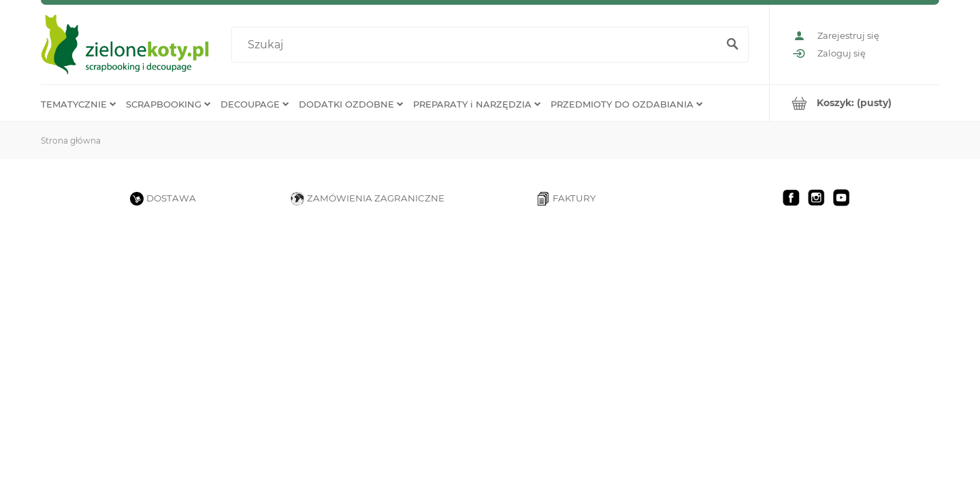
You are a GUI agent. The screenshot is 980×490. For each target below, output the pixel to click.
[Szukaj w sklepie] (477, 45)
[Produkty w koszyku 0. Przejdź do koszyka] (854, 103)
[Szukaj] (732, 45)
